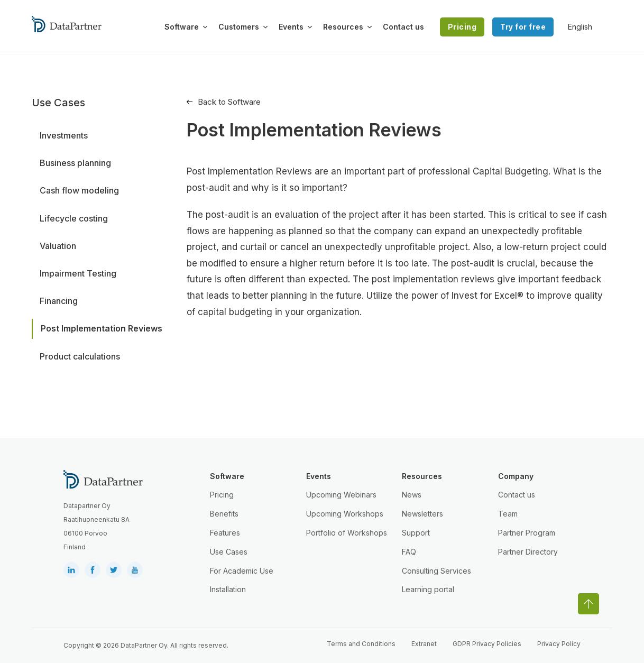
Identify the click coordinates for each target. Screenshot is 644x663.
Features (225, 533)
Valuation (58, 246)
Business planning (75, 163)
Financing (59, 301)
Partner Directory (528, 552)
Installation (228, 589)
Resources (343, 27)
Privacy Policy (559, 644)
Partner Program (527, 533)
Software (182, 27)
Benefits (224, 514)
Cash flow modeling (79, 190)
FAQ (409, 552)
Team (508, 514)
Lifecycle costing (74, 218)
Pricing (462, 27)
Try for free (523, 27)
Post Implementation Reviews (102, 328)
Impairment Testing (78, 273)
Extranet (424, 644)
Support (416, 533)
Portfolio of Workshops (347, 533)
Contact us (403, 27)
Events (291, 27)
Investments (64, 135)
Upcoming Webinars (341, 495)
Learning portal (428, 589)
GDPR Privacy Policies (487, 644)
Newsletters (422, 514)
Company (516, 476)
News (412, 495)
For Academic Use (242, 571)
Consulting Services (436, 571)
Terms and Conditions (361, 644)
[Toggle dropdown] (205, 27)
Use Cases (229, 552)
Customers (239, 27)
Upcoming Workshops (345, 514)
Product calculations (80, 356)
